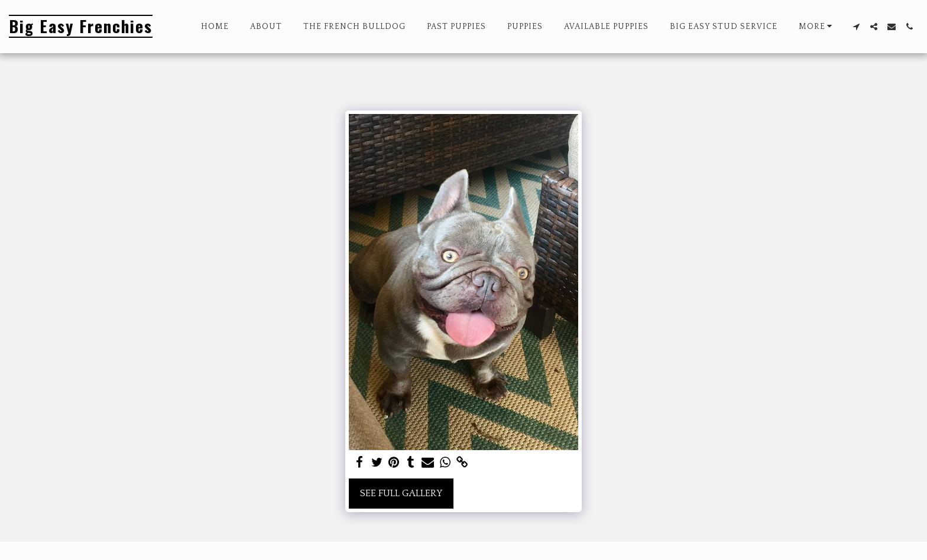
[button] (856, 27)
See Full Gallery (401, 493)
